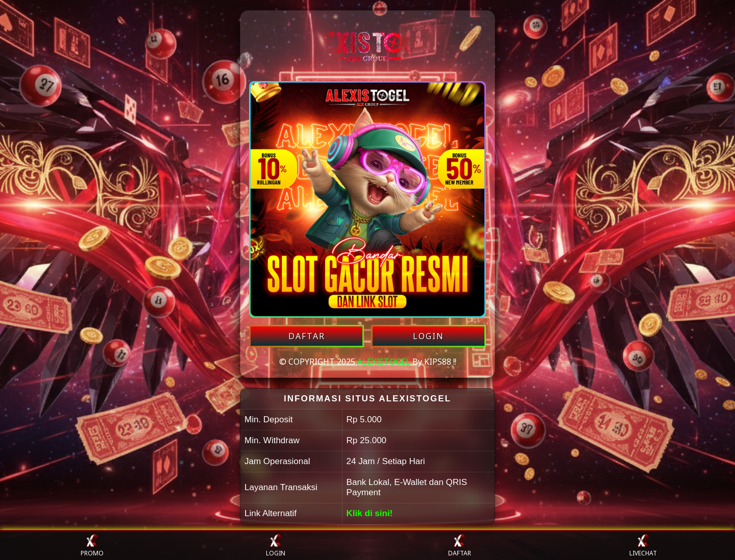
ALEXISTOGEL (384, 362)
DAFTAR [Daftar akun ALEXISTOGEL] (307, 336)
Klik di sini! (370, 513)
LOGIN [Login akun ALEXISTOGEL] (428, 336)
